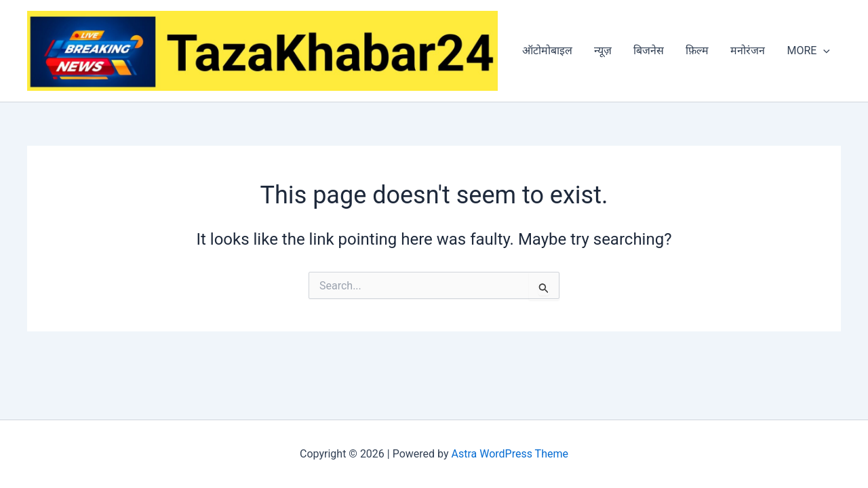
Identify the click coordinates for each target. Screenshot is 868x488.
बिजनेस (649, 50)
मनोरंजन (748, 50)
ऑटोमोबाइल (547, 50)
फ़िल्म (697, 50)
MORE (808, 51)
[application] (823, 51)
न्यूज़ (603, 50)
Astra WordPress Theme (510, 454)
